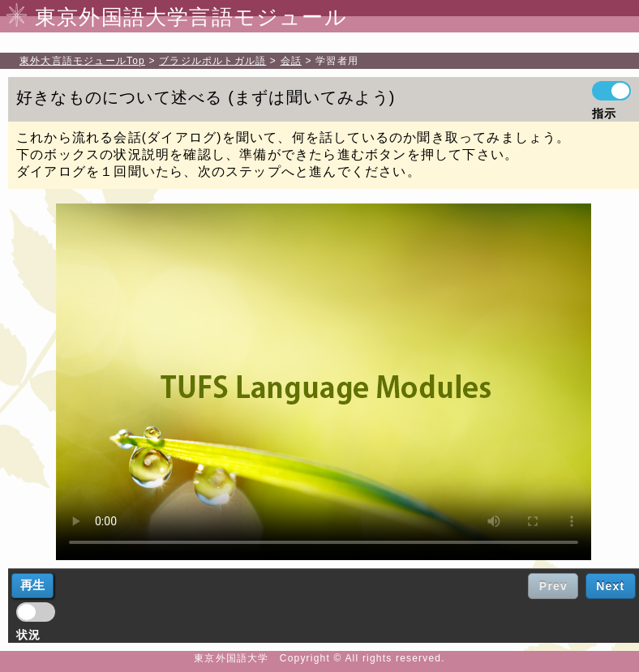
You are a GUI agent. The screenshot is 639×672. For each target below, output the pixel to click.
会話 (291, 61)
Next (610, 586)
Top (82, 61)
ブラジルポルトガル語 (212, 61)
